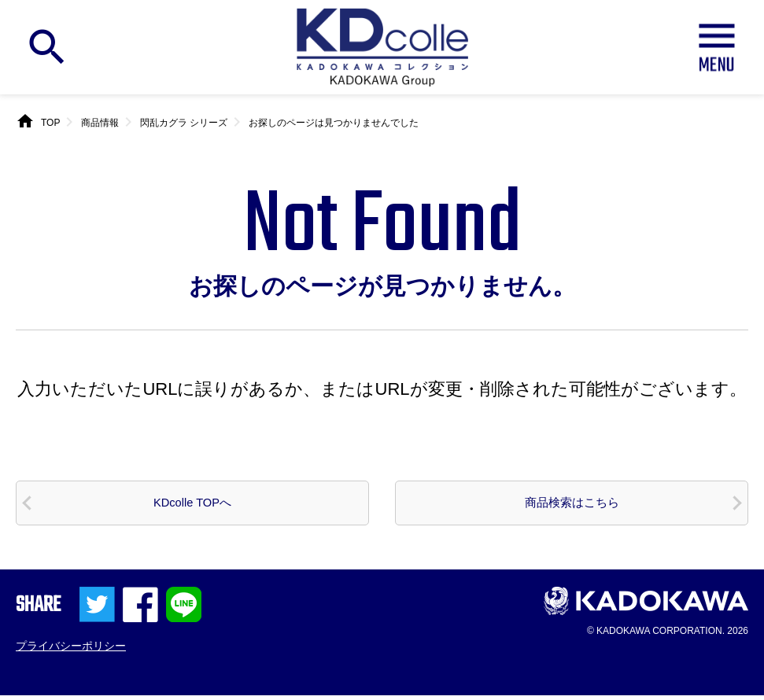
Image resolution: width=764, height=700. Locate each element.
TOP (50, 123)
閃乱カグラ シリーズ (184, 123)
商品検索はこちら (572, 505)
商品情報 (100, 123)
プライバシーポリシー (71, 650)
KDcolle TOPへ (192, 505)
